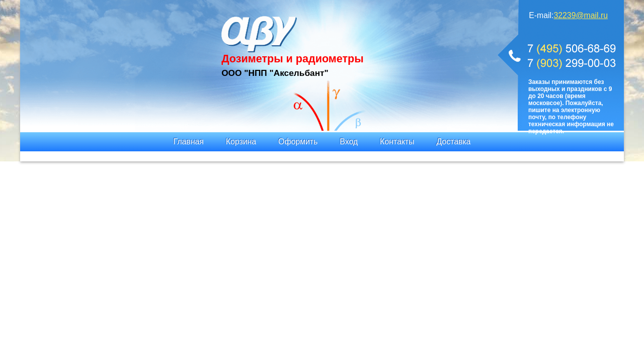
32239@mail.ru (581, 15)
